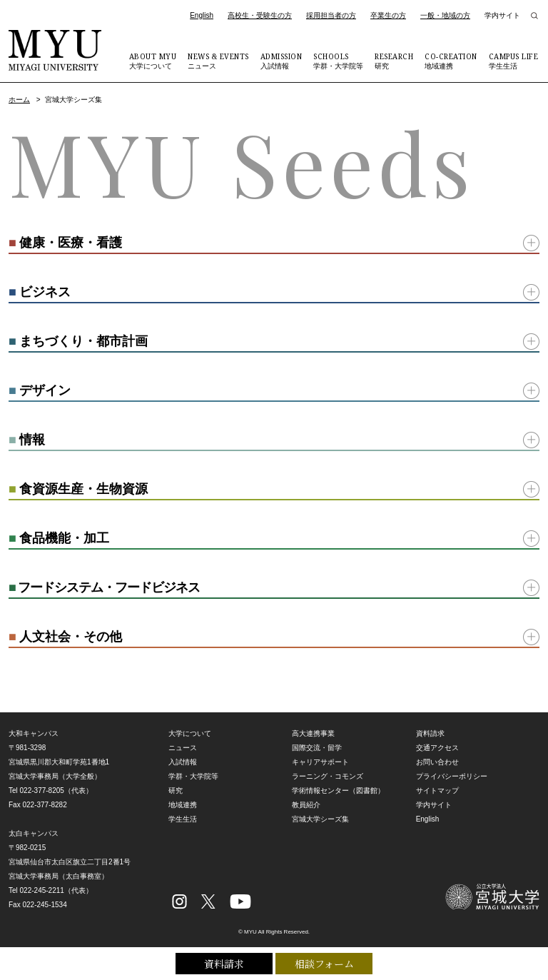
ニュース (218, 61)
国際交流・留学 (317, 748)
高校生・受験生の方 (260, 15)
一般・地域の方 (445, 15)
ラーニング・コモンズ (328, 776)
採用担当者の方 (331, 15)
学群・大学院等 (338, 61)
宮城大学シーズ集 (320, 819)
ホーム (19, 100)
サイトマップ (437, 790)
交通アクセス (437, 748)
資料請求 (224, 964)
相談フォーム (324, 964)
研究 (394, 61)
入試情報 (281, 61)
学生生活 (514, 61)
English (202, 15)
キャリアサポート (320, 762)
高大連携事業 (313, 733)
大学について (153, 61)
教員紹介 (306, 805)
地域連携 (451, 61)
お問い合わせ (437, 762)
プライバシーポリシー (452, 776)
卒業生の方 (388, 15)
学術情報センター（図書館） (338, 790)
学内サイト (502, 15)
